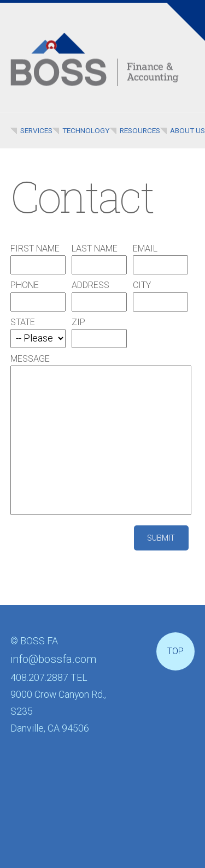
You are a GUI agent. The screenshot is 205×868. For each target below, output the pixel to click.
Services (36, 130)
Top (175, 651)
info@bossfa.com (53, 659)
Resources (140, 130)
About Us (188, 130)
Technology (86, 130)
